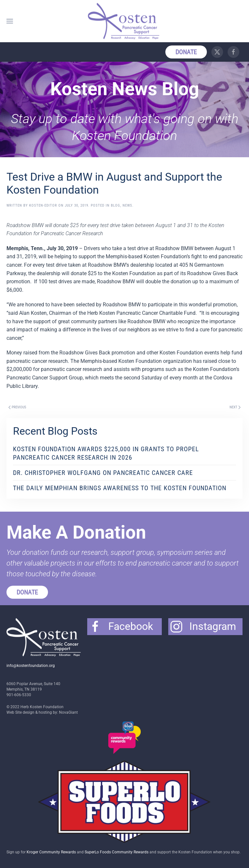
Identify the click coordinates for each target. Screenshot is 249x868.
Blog (116, 205)
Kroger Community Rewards (51, 852)
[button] (10, 21)
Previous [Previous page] (17, 407)
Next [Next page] (235, 407)
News (127, 205)
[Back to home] (124, 21)
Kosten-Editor (43, 205)
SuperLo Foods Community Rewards (117, 852)
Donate (186, 52)
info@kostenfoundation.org (31, 666)
